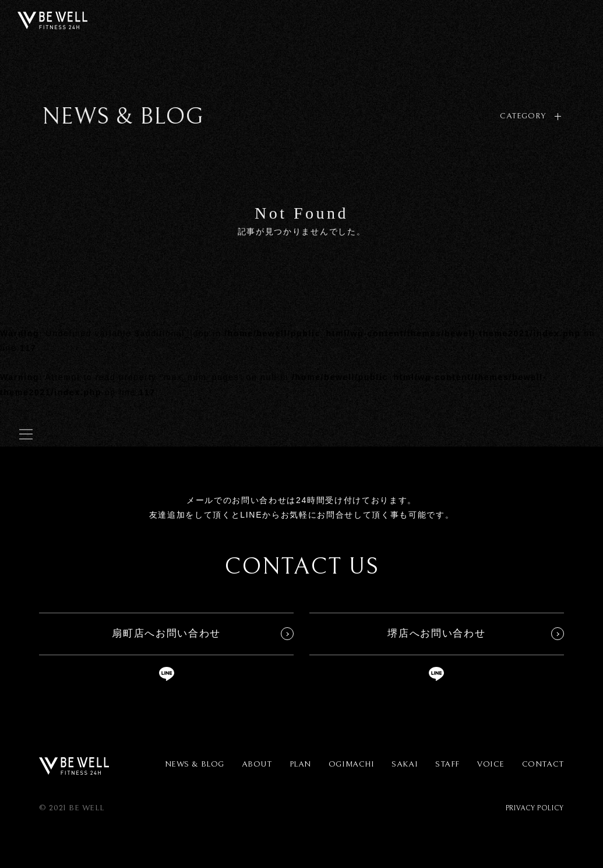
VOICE (491, 764)
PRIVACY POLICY (535, 808)
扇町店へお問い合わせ (166, 633)
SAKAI (405, 764)
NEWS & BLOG (195, 764)
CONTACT (543, 764)
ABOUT (257, 764)
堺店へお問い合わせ (436, 633)
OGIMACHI (351, 764)
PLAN (300, 764)
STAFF (447, 764)
